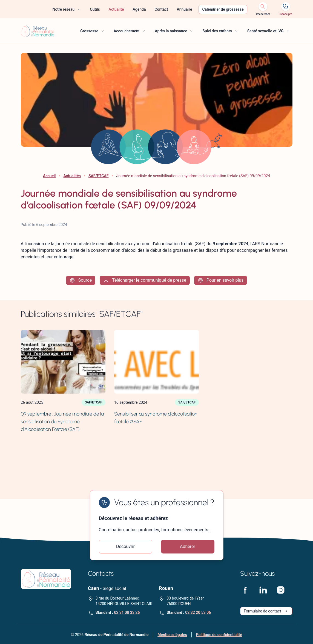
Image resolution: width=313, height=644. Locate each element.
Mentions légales (172, 635)
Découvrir (125, 546)
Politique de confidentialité (219, 635)
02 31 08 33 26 (127, 612)
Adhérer (188, 546)
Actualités (72, 176)
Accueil (49, 176)
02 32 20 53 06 (198, 612)
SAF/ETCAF (99, 176)
